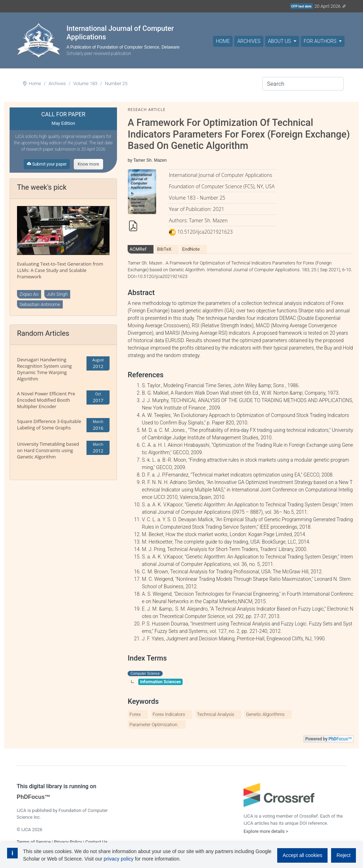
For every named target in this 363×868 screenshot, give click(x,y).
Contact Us (96, 842)
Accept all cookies (302, 855)
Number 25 (116, 84)
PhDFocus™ (33, 797)
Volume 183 (85, 84)
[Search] (303, 84)
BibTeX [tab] (164, 249)
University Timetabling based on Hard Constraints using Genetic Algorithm (48, 450)
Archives (249, 41)
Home (223, 41)
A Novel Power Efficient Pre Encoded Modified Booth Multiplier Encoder (46, 400)
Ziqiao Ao (29, 294)
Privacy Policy (68, 842)
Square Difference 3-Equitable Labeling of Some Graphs (49, 424)
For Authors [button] (321, 41)
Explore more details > (266, 831)
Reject (344, 855)
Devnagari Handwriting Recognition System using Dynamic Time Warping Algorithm (44, 369)
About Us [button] (280, 41)
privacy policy (118, 859)
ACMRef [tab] (138, 249)
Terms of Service (34, 842)
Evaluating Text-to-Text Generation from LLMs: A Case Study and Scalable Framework (60, 270)
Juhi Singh (57, 294)
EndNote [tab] (191, 249)
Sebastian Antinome (40, 304)
